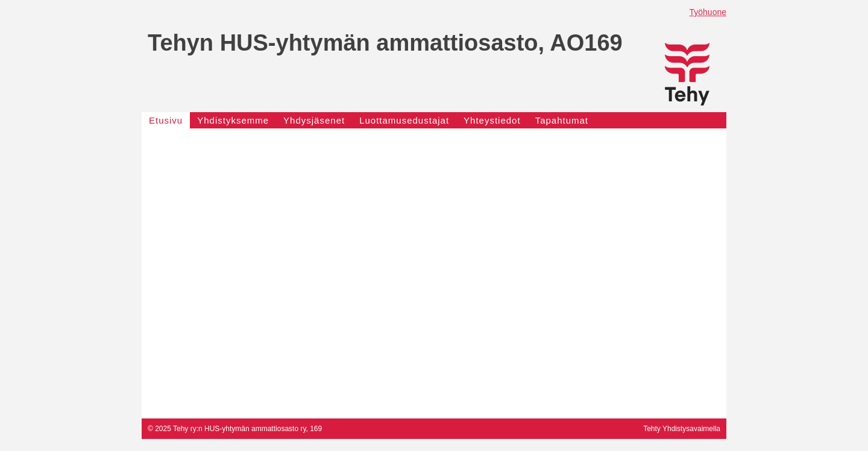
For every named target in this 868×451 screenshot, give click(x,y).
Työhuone (708, 12)
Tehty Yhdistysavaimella (682, 429)
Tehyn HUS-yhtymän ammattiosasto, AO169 (385, 43)
